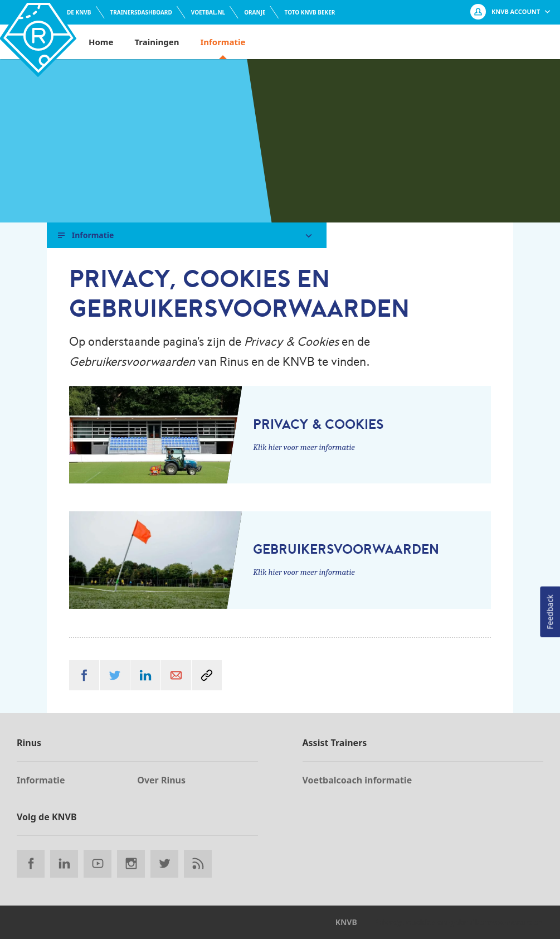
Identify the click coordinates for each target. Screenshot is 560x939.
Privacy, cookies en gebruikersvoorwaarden (459, 922)
